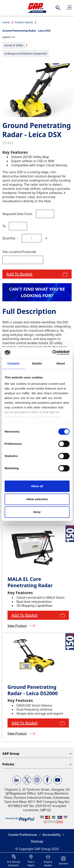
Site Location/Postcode (19, 252)
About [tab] (61, 363)
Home (6, 22)
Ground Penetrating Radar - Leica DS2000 (33, 690)
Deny (37, 512)
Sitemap (37, 841)
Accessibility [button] (52, 835)
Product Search (24, 22)
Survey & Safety (14, 45)
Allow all (37, 486)
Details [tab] (37, 363)
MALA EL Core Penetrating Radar (30, 582)
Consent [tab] (13, 363)
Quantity (9, 238)
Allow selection (37, 499)
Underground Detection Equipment (26, 53)
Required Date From (17, 214)
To (4, 226)
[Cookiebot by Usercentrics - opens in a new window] (53, 353)
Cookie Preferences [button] (23, 835)
